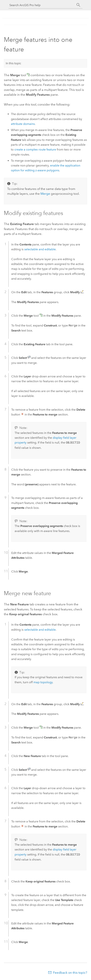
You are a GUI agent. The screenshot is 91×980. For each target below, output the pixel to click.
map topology (43, 682)
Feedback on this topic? (70, 973)
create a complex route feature (35, 149)
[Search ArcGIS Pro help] (42, 5)
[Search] (78, 5)
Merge (45, 194)
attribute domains (23, 124)
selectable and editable (40, 249)
